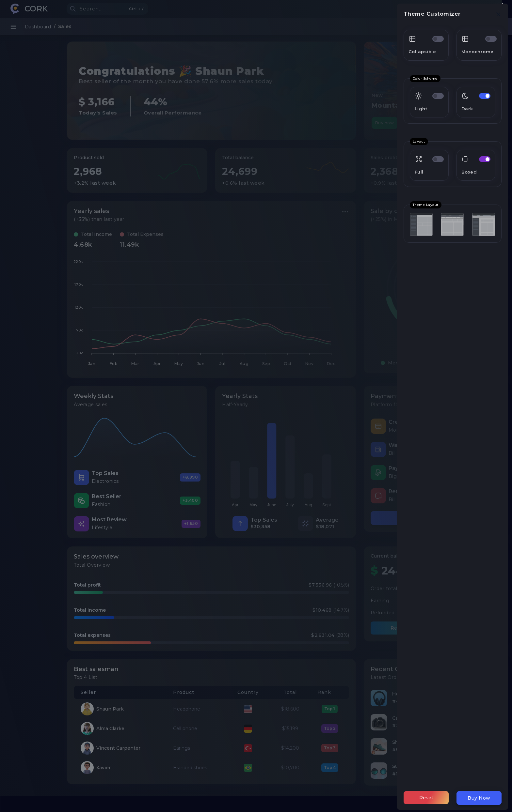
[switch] (438, 39)
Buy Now (479, 798)
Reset (426, 798)
